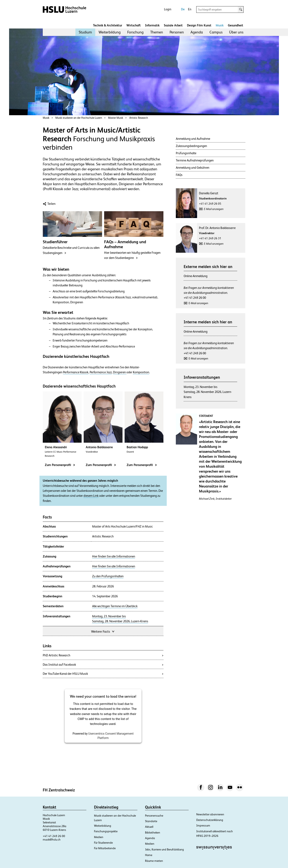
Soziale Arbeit (173, 25)
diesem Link (91, 496)
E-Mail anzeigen (214, 209)
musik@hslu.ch (52, 840)
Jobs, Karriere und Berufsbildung (164, 849)
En (190, 9)
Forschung (135, 32)
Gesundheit (236, 25)
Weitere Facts (103, 631)
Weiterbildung (110, 32)
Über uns (236, 32)
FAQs (179, 175)
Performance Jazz (101, 372)
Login (168, 9)
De (183, 9)
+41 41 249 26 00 (195, 298)
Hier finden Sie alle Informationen (114, 556)
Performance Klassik (76, 372)
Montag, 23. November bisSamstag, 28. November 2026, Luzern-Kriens (208, 392)
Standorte (151, 821)
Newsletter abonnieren (210, 814)
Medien (99, 837)
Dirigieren (120, 372)
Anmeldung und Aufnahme (193, 139)
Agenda (197, 32)
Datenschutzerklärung (210, 820)
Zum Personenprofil (60, 465)
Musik (220, 25)
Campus (216, 32)
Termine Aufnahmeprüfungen (195, 160)
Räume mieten (154, 861)
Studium (85, 32)
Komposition (141, 372)
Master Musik (116, 118)
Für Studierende (103, 843)
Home (149, 855)
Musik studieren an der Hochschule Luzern (79, 118)
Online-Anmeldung (196, 276)
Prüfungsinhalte (186, 153)
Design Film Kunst (199, 25)
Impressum (203, 825)
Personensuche (154, 816)
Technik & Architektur (108, 25)
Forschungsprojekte (106, 831)
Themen (157, 32)
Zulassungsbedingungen (191, 146)
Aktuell (149, 827)
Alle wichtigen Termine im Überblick (115, 606)
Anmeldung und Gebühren (193, 168)
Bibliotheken (153, 832)
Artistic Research (139, 118)
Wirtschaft (134, 25)
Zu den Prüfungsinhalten (108, 576)
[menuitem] (85, 32)
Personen (177, 32)
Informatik (152, 25)
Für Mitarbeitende (105, 848)
